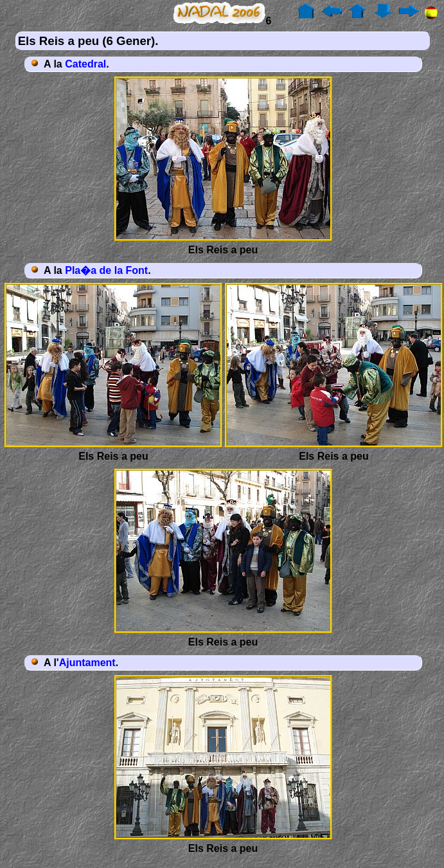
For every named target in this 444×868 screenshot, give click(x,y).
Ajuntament (87, 663)
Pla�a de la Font (106, 270)
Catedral (85, 64)
